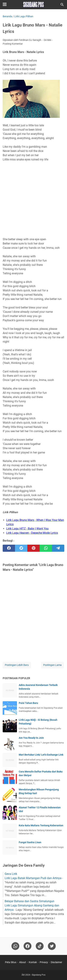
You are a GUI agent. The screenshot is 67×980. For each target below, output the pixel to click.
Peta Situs (11, 962)
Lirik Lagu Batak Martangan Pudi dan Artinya (33, 878)
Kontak (33, 962)
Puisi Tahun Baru (28, 703)
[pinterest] (33, 548)
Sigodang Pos (39, 975)
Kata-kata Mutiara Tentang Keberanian (41, 825)
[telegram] (58, 548)
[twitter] (21, 548)
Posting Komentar (13, 44)
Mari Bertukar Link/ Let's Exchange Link (41, 755)
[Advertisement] (33, 197)
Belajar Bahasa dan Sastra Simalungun (29, 901)
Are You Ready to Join (31, 738)
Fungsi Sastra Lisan (30, 842)
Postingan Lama (52, 665)
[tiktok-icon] (40, 946)
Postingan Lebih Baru (17, 665)
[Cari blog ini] (62, 5)
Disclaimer (56, 962)
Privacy (44, 962)
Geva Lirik (11, 874)
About (23, 962)
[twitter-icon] (52, 946)
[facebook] (9, 548)
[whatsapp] (46, 548)
